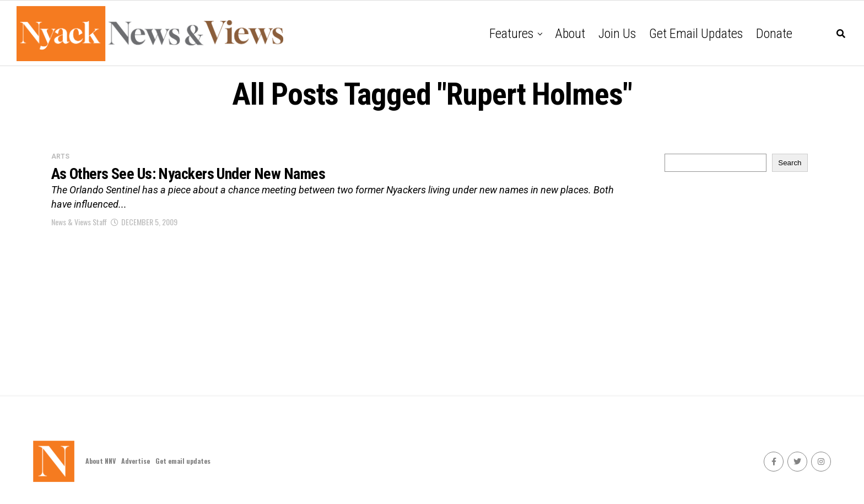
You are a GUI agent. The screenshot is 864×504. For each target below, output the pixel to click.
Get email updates (696, 34)
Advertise (136, 461)
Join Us (617, 34)
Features (511, 34)
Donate (774, 34)
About (570, 34)
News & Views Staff (79, 222)
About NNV (101, 461)
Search (790, 163)
